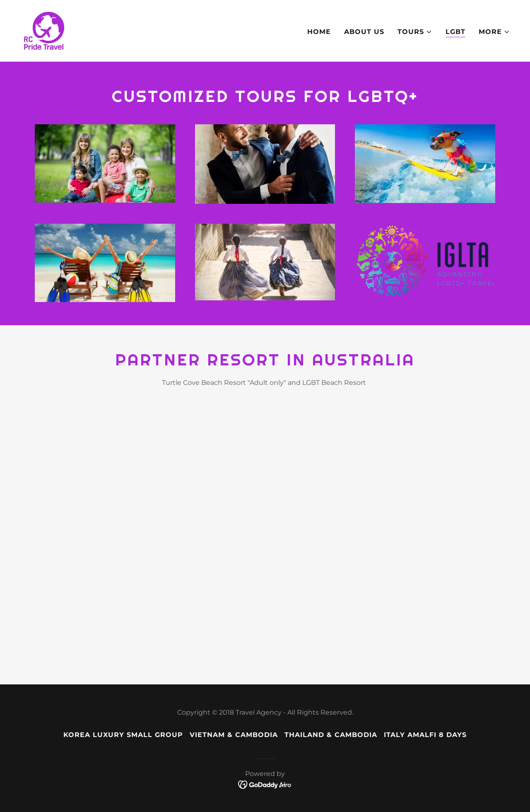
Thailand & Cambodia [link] (331, 735)
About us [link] (364, 32)
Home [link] (319, 32)
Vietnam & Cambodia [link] (234, 735)
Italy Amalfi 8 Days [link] (425, 735)
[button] (415, 32)
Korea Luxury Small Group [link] (123, 735)
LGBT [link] (455, 32)
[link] (45, 30)
